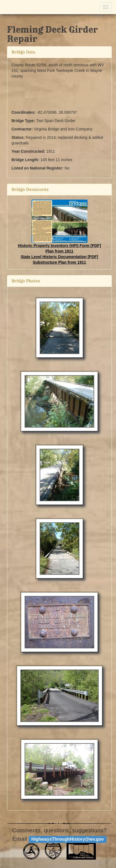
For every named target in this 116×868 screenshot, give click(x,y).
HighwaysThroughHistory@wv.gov (68, 839)
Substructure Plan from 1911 (59, 262)
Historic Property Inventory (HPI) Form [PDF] (59, 246)
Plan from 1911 (60, 251)
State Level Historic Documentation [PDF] (59, 257)
